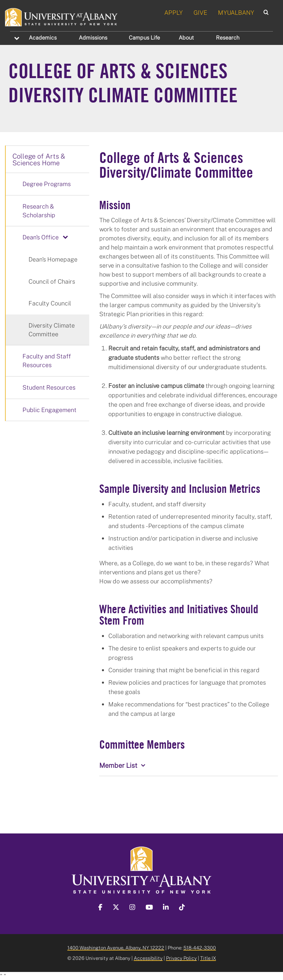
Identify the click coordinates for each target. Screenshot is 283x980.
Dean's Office (41, 237)
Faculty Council (50, 303)
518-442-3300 (200, 948)
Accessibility (148, 958)
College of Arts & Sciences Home (39, 159)
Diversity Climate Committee (52, 330)
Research (228, 38)
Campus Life (144, 38)
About (186, 38)
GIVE (200, 12)
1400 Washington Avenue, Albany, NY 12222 (116, 948)
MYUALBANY (236, 12)
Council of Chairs (52, 281)
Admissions (93, 38)
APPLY (174, 12)
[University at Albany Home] (62, 16)
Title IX (208, 958)
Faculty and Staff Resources (47, 360)
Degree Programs (47, 184)
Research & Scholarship (39, 211)
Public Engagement (49, 410)
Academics (43, 38)
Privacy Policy (181, 958)
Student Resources (49, 387)
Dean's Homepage (53, 259)
